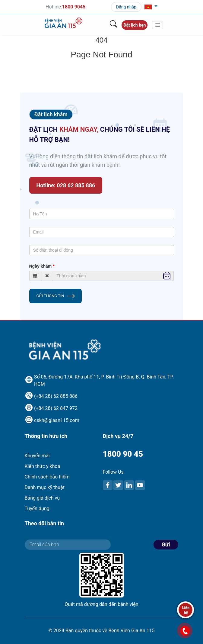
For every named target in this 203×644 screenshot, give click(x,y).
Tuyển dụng (37, 509)
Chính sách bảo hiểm (47, 477)
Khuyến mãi (37, 456)
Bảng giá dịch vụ (42, 498)
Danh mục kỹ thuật (45, 487)
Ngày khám (41, 266)
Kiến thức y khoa (43, 466)
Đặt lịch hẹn (135, 25)
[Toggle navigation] (157, 25)
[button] (151, 7)
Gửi (166, 544)
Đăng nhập (126, 7)
